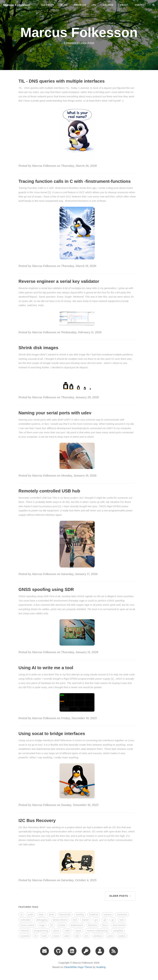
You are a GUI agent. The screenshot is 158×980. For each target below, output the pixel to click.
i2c (52, 925)
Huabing (101, 967)
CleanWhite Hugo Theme (78, 967)
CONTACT (140, 5)
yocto (110, 936)
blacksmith (65, 914)
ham (122, 920)
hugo (42, 925)
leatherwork (77, 925)
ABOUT (124, 5)
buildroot (94, 914)
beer (41, 914)
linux (105, 925)
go (113, 920)
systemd (25, 936)
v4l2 (77, 936)
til (95, 5)
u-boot (55, 936)
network (25, 931)
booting (80, 914)
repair (78, 931)
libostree (93, 925)
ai (21, 914)
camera (108, 914)
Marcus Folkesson (17, 5)
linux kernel (119, 925)
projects (80, 5)
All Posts (48, 5)
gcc (96, 920)
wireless (98, 936)
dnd (75, 920)
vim (86, 936)
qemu (56, 931)
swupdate (118, 931)
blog (64, 5)
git (105, 920)
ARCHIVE (108, 5)
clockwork (122, 914)
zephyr (122, 936)
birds (52, 914)
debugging (42, 920)
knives (62, 925)
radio (67, 931)
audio (31, 914)
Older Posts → (120, 896)
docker (86, 920)
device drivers (60, 920)
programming (41, 931)
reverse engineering (97, 931)
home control (27, 925)
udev (67, 936)
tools (44, 936)
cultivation (26, 920)
